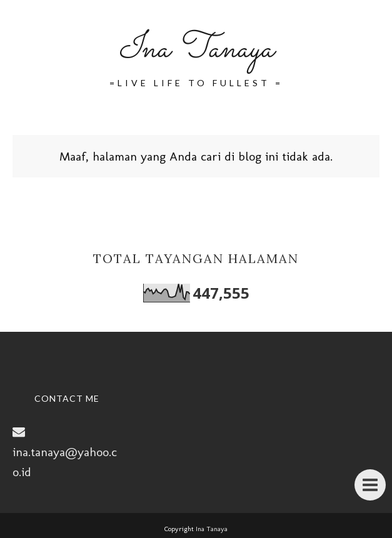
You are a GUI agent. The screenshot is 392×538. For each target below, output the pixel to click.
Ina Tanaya (196, 49)
